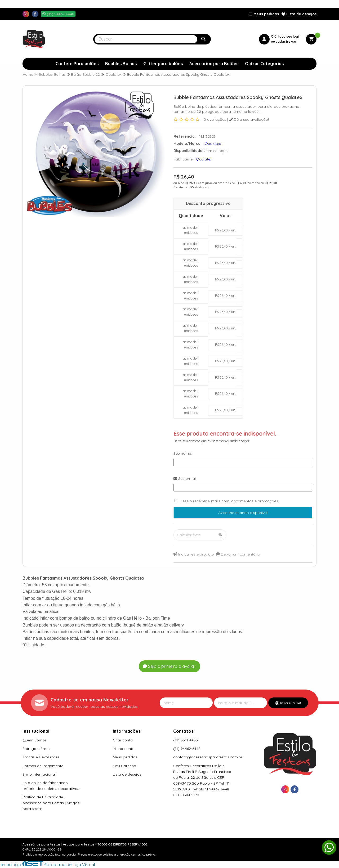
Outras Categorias (264, 64)
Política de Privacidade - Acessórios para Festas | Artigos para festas (51, 803)
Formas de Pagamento (43, 766)
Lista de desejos (299, 14)
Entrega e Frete (36, 749)
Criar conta (123, 740)
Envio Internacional (39, 774)
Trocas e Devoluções (41, 757)
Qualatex (204, 159)
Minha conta (124, 749)
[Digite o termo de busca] (146, 39)
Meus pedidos (264, 14)
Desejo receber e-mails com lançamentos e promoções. (229, 501)
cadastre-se (286, 41)
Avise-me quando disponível (243, 513)
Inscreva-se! (288, 703)
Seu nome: (183, 453)
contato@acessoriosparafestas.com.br (208, 757)
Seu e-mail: (185, 478)
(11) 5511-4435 (186, 740)
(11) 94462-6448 (187, 749)
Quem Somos (35, 740)
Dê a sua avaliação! (249, 119)
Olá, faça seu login (286, 36)
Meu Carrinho (124, 766)
